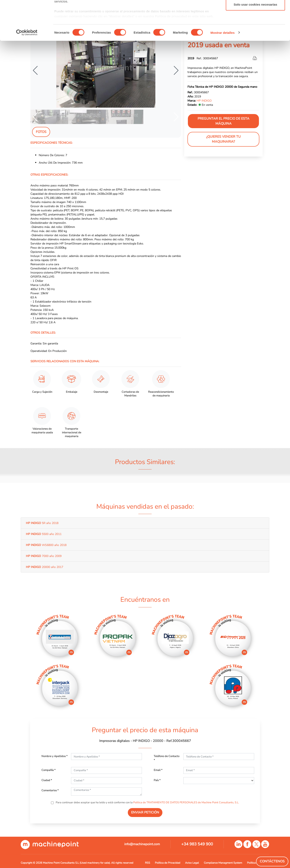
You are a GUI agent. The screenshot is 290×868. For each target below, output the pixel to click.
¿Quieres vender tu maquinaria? (223, 139)
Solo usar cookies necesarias (255, 38)
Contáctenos (272, 861)
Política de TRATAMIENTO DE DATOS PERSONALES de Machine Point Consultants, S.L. (186, 802)
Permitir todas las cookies (255, 11)
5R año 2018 (42, 523)
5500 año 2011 (44, 534)
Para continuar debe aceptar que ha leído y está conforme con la (147, 802)
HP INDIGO (204, 101)
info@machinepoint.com (142, 844)
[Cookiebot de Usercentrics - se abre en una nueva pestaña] (27, 66)
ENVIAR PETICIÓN (145, 812)
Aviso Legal (192, 863)
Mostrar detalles (223, 66)
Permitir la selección (255, 25)
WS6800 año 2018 (46, 545)
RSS (147, 863)
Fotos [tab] (41, 132)
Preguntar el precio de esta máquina (224, 121)
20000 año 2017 (45, 567)
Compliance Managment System (223, 863)
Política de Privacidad (168, 863)
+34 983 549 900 (197, 844)
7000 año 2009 (44, 556)
